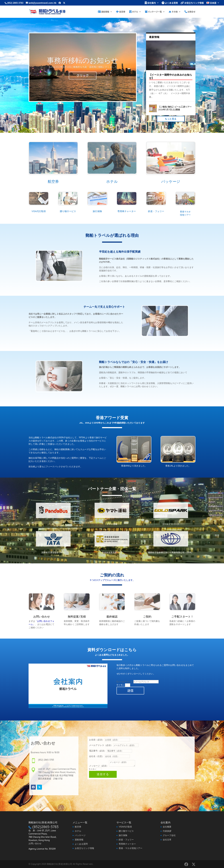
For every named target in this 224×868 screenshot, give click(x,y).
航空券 (121, 12)
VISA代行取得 (125, 827)
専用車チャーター (127, 844)
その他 (173, 12)
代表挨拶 (167, 831)
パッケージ (80, 835)
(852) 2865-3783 (15, 3)
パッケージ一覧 (153, 12)
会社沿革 (167, 840)
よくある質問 (170, 3)
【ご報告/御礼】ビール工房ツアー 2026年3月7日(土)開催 (175, 108)
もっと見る (171, 119)
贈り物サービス (126, 831)
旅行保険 (123, 835)
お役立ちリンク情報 (192, 3)
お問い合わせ (35, 843)
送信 (130, 691)
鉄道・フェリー (126, 840)
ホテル (134, 12)
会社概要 (167, 827)
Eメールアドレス (125, 682)
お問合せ (190, 12)
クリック (83, 75)
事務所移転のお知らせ (83, 60)
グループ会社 (169, 835)
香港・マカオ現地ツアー (131, 848)
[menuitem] (213, 4)
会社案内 (150, 3)
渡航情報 (104, 12)
